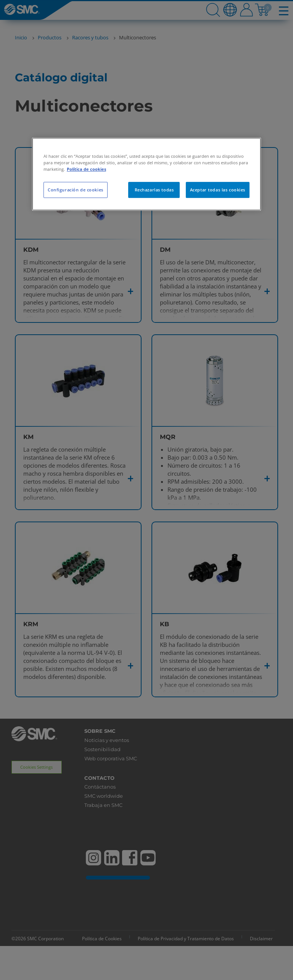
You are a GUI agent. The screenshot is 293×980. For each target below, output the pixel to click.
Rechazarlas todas (154, 190)
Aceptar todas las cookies (218, 190)
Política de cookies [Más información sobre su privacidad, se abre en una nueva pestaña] (86, 169)
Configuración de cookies (76, 190)
